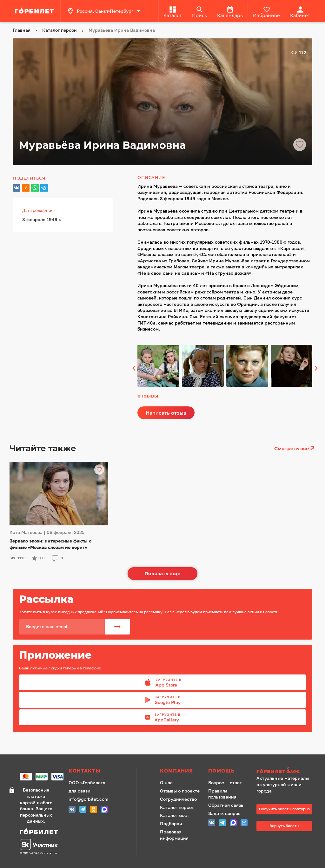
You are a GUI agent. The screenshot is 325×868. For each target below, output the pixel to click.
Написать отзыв (166, 413)
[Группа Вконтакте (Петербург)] (72, 810)
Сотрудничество (178, 799)
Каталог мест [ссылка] (175, 815)
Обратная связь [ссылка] (226, 805)
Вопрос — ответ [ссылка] (225, 783)
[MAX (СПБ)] (104, 810)
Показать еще (162, 573)
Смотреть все (295, 448)
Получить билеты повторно (284, 809)
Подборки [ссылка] (171, 823)
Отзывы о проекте (180, 791)
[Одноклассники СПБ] (94, 810)
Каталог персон (177, 807)
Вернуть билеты (284, 826)
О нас (166, 783)
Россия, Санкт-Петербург (104, 11)
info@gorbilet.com (88, 799)
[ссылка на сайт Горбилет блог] (284, 771)
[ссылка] (35, 11)
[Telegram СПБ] (83, 810)
